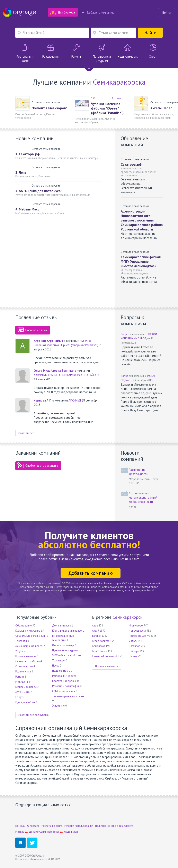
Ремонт (20, 677)
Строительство (24, 666)
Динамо (34, 832)
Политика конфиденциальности (114, 826)
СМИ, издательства (64, 691)
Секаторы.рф (131, 164)
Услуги (19, 651)
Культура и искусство (28, 631)
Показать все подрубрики (34, 715)
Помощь (20, 826)
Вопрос (125, 334)
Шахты (133, 656)
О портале (33, 826)
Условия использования (79, 826)
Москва (20, 832)
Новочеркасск (137, 631)
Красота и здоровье (64, 681)
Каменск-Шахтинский (105, 656)
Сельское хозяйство (28, 661)
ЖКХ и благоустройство (66, 655)
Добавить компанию (98, 13)
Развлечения (23, 672)
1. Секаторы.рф (28, 154)
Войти (167, 13)
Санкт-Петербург (49, 832)
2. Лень (21, 172)
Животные (58, 706)
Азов (95, 626)
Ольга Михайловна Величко (54, 371)
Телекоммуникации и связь (68, 696)
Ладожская (71, 832)
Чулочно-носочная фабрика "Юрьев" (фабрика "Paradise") (107, 108)
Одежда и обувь (25, 702)
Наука (56, 666)
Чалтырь (134, 651)
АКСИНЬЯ (75, 400)
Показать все (26, 433)
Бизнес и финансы (26, 687)
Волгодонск (99, 651)
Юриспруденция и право (67, 631)
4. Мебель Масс (27, 209)
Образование (24, 626)
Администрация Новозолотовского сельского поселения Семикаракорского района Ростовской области (142, 220)
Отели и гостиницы (63, 645)
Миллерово (136, 626)
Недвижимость (61, 671)
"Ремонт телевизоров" (50, 108)
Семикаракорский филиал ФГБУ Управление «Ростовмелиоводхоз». (141, 262)
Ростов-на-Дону (139, 636)
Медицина (22, 682)
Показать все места (107, 666)
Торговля (21, 641)
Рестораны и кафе (63, 676)
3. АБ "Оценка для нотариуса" (39, 191)
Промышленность (26, 656)
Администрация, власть (29, 646)
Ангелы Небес (161, 108)
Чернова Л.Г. (43, 400)
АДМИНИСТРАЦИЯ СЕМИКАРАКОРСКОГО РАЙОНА (67, 375)
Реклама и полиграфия (66, 686)
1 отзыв (117, 98)
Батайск (97, 636)
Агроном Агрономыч (48, 341)
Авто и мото (23, 692)
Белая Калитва (101, 641)
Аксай (96, 631)
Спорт (19, 697)
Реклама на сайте (52, 826)
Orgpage (19, 12)
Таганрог (134, 646)
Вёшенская (99, 646)
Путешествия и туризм (65, 650)
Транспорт (59, 661)
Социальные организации (31, 636)
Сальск (133, 641)
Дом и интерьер (62, 626)
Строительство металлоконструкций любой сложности (143, 497)
